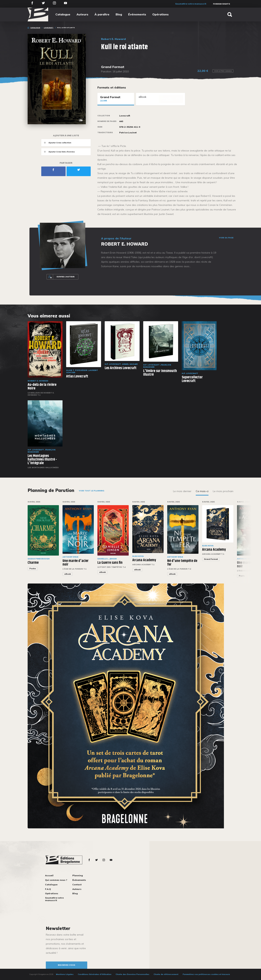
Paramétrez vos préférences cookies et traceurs (206, 974)
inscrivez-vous (67, 965)
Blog (119, 14)
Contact (77, 885)
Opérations (160, 14)
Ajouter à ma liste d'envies (58, 152)
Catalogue (63, 14)
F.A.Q (48, 889)
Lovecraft (49, 28)
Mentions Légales (65, 974)
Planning (78, 875)
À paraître (102, 14)
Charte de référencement (166, 974)
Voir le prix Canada (223, 71)
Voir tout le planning (92, 491)
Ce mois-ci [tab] (202, 491)
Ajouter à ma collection (56, 143)
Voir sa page (226, 238)
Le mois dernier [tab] (182, 491)
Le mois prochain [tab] (223, 491)
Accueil (49, 875)
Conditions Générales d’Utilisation (95, 974)
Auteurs (82, 14)
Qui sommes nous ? (56, 880)
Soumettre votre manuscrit (191, 4)
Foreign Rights (222, 4)
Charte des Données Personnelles (132, 974)
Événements (137, 14)
